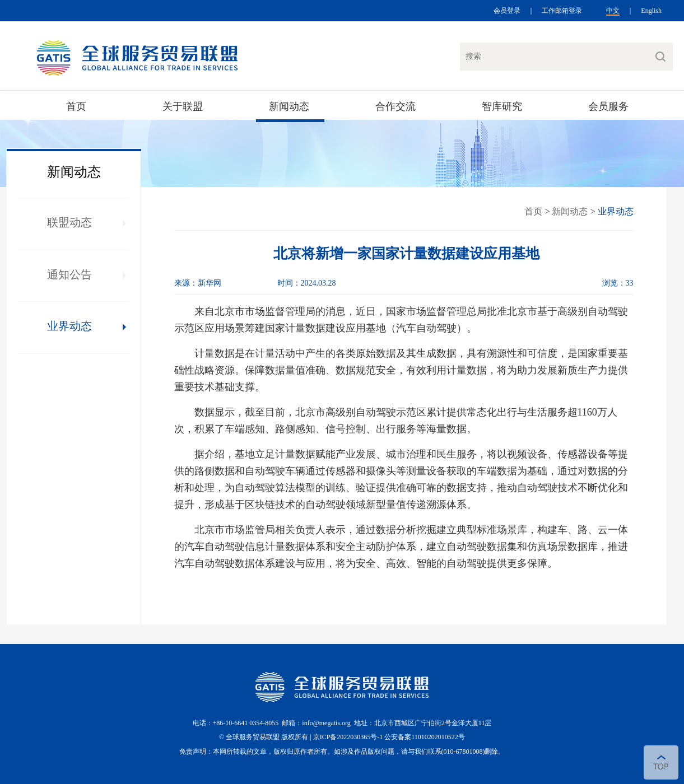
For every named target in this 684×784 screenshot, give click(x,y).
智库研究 (502, 106)
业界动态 (69, 326)
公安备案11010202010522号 (425, 737)
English (651, 11)
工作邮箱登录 (562, 11)
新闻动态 (289, 106)
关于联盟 (183, 106)
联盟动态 (69, 222)
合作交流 (395, 106)
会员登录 (507, 11)
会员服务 (608, 106)
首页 (76, 106)
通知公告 (69, 274)
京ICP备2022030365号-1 (349, 737)
